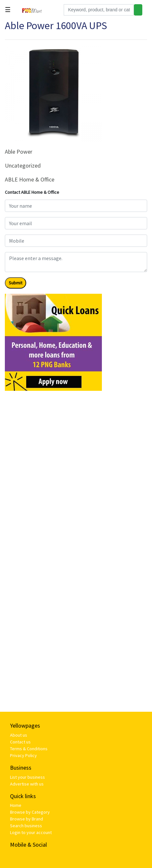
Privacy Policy (23, 755)
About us (19, 735)
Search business (26, 826)
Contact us (20, 742)
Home (16, 805)
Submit (16, 283)
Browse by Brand (27, 819)
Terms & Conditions (29, 749)
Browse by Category (30, 812)
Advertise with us (27, 784)
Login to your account (31, 832)
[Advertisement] (76, 472)
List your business (27, 777)
